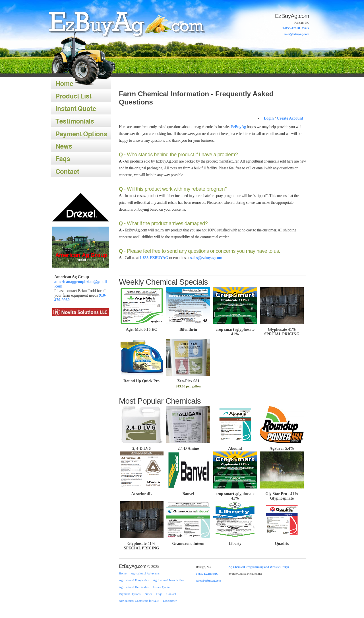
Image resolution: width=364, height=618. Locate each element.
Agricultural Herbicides (134, 587)
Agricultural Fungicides (134, 580)
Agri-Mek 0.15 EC (141, 328)
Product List (81, 96)
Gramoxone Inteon (188, 541)
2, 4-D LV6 (142, 446)
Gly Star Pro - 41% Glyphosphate (282, 494)
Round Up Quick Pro (141, 380)
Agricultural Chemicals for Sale (139, 601)
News (81, 146)
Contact (81, 171)
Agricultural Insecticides (168, 580)
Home (125, 24)
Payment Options (81, 134)
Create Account (290, 118)
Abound (235, 446)
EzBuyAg (238, 127)
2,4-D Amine (188, 446)
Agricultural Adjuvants (145, 573)
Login (269, 118)
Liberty (235, 541)
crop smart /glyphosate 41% (235, 330)
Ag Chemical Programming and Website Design (259, 567)
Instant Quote (81, 108)
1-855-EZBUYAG (296, 28)
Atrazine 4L (142, 491)
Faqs (81, 159)
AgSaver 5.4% (282, 446)
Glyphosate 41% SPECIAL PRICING (282, 330)
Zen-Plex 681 (188, 382)
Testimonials (81, 121)
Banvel (188, 491)
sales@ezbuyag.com (297, 34)
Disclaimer (170, 601)
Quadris (282, 541)
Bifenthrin (188, 328)
